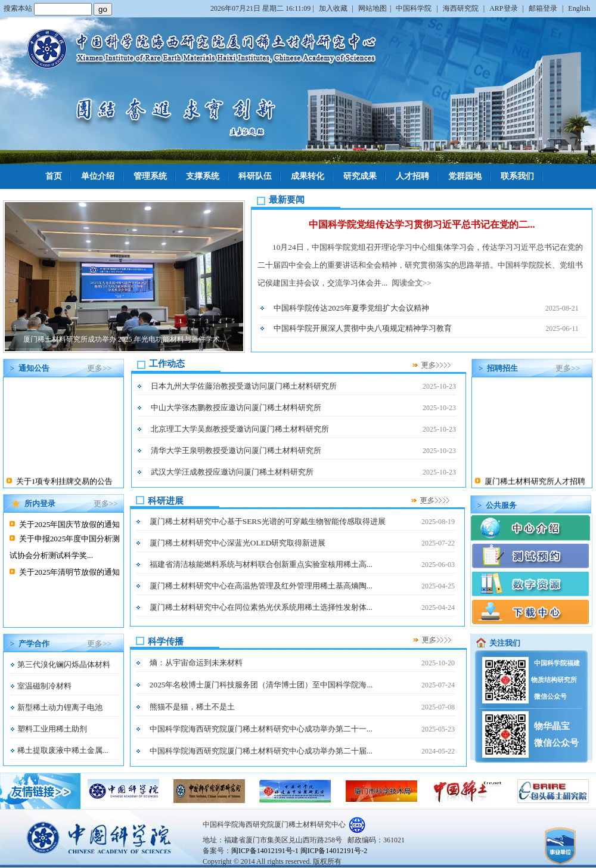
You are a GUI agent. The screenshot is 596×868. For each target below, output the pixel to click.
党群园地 (465, 176)
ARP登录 (504, 8)
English (579, 8)
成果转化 (308, 176)
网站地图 (372, 8)
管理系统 (150, 176)
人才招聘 (412, 176)
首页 (54, 176)
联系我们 (517, 176)
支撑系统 (203, 176)
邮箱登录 (544, 8)
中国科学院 (415, 8)
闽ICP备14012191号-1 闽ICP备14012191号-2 (299, 851)
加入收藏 (334, 8)
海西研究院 (462, 8)
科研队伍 (255, 176)
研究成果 (360, 176)
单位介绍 (98, 176)
